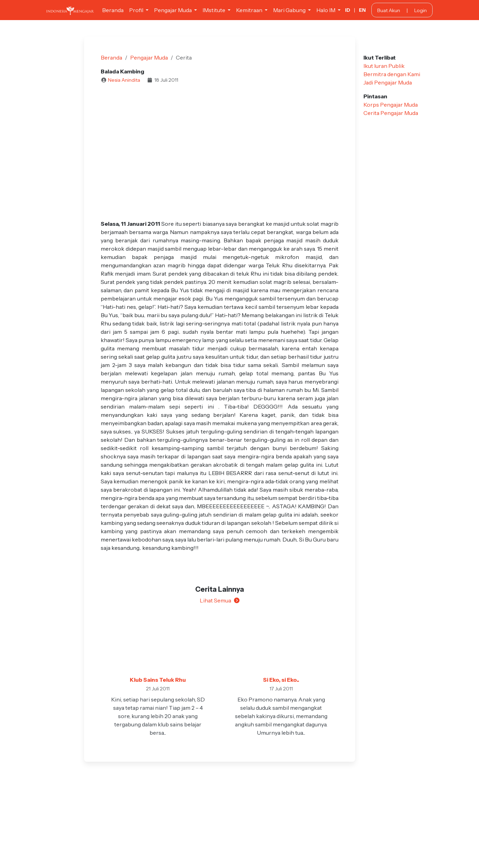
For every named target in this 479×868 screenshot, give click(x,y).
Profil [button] (137, 10)
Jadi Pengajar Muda (388, 82)
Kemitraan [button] (250, 10)
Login (421, 10)
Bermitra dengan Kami (392, 74)
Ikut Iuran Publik (384, 66)
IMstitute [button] (214, 10)
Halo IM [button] (326, 10)
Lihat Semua (220, 600)
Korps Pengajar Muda (391, 105)
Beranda (113, 10)
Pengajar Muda (149, 57)
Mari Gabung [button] (290, 10)
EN (362, 10)
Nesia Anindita (124, 80)
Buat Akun (389, 10)
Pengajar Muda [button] (173, 10)
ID (348, 10)
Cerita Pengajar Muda (391, 113)
